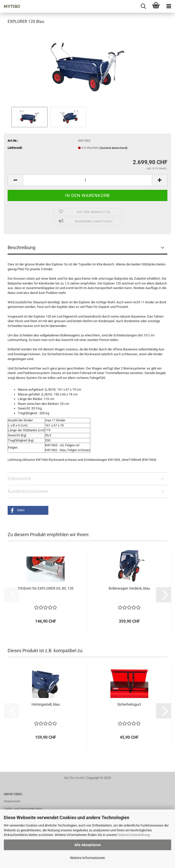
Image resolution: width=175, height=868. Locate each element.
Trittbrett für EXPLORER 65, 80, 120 (46, 588)
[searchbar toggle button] (143, 6)
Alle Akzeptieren (88, 845)
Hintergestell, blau (46, 704)
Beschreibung (21, 247)
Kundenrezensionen (28, 491)
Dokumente (19, 479)
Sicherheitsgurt (129, 704)
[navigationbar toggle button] (169, 6)
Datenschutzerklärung (134, 835)
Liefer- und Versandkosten (23, 809)
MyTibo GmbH (74, 778)
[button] (15, 180)
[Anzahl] (87, 180)
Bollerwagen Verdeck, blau (129, 588)
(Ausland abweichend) (113, 148)
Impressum (12, 801)
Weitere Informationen (87, 858)
